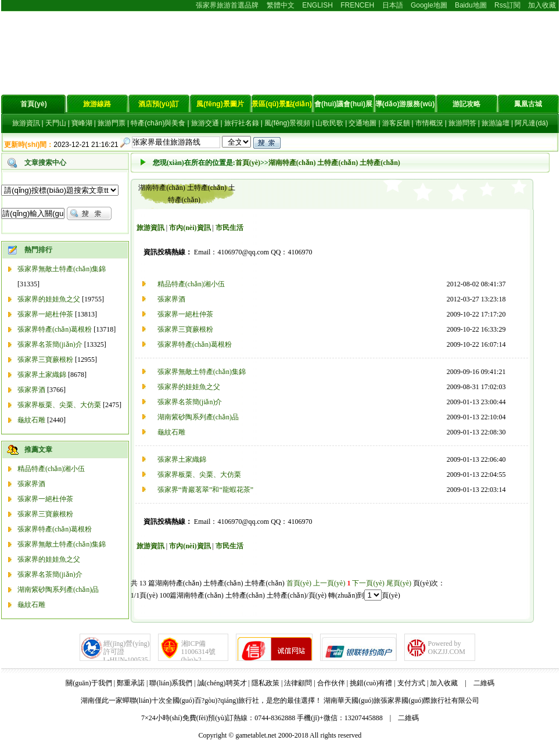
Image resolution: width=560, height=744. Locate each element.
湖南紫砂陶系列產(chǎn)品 (58, 590)
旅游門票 (112, 123)
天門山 (56, 123)
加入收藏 (542, 5)
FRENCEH (357, 5)
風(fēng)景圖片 (220, 104)
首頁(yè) (33, 104)
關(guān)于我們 (89, 683)
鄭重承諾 (131, 683)
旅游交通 (205, 123)
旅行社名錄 (242, 123)
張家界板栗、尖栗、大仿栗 (199, 475)
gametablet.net (256, 735)
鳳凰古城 (528, 104)
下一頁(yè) (368, 583)
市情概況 (429, 123)
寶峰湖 (82, 123)
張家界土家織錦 (42, 375)
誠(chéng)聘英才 (222, 683)
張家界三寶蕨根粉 (45, 360)
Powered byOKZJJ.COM (447, 648)
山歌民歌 (329, 123)
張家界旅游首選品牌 (227, 5)
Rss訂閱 (507, 5)
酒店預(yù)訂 (159, 104)
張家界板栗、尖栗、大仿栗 (59, 405)
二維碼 (484, 683)
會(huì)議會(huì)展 (343, 104)
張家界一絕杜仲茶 (45, 314)
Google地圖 (429, 5)
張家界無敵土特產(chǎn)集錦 (62, 269)
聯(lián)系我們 (171, 683)
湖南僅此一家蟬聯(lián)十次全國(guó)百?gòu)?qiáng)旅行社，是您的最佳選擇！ (201, 700)
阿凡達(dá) (531, 123)
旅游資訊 (26, 123)
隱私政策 (265, 683)
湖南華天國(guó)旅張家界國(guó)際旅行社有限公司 (401, 700)
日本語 (393, 5)
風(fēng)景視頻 (287, 123)
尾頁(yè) (399, 583)
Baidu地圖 (471, 5)
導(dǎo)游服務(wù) (405, 104)
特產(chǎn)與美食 (158, 123)
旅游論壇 (496, 123)
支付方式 (411, 683)
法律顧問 (298, 683)
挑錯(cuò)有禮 (371, 683)
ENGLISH (317, 5)
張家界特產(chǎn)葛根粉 (55, 329)
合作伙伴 (331, 683)
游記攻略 (466, 104)
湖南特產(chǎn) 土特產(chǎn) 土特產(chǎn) (334, 163)
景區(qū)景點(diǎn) (282, 104)
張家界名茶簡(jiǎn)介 (50, 344)
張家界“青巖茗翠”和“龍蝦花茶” (205, 490)
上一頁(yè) (329, 583)
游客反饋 (396, 123)
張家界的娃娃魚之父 (49, 299)
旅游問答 (462, 123)
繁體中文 (281, 5)
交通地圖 (362, 123)
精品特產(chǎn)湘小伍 (51, 469)
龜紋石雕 (31, 420)
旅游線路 (97, 104)
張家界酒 (31, 390)
